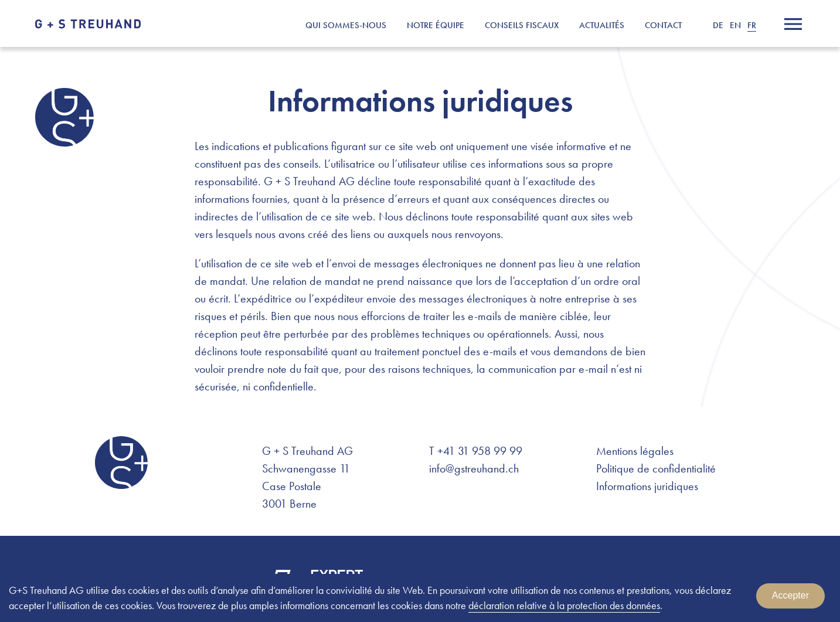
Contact (663, 25)
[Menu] (793, 24)
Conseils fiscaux (522, 25)
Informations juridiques (647, 486)
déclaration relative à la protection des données (564, 605)
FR (752, 25)
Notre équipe (436, 25)
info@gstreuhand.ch (474, 468)
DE (718, 25)
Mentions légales (635, 451)
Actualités (602, 25)
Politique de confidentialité (656, 468)
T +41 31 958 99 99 (476, 451)
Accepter (790, 595)
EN (735, 25)
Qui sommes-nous (346, 25)
